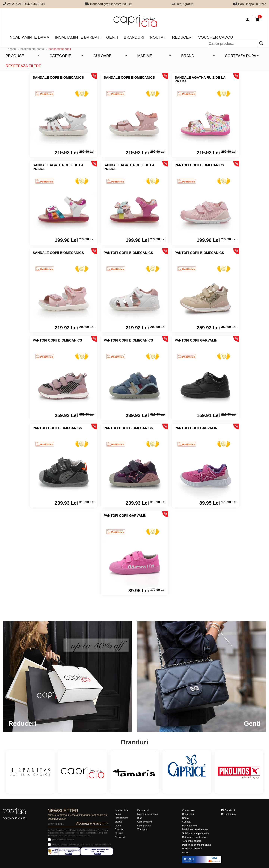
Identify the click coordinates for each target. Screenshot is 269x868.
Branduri (134, 37)
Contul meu (188, 810)
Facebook (228, 810)
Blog (140, 818)
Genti (112, 37)
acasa (12, 49)
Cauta (185, 818)
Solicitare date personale (195, 833)
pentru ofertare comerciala (63, 840)
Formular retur (190, 826)
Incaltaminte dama (29, 37)
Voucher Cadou (216, 37)
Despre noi (143, 810)
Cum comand (144, 822)
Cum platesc (144, 826)
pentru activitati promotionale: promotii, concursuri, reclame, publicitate (81, 844)
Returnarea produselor (194, 837)
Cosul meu (188, 814)
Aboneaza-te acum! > (92, 823)
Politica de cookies (192, 849)
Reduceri (182, 37)
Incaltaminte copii (59, 49)
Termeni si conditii (192, 841)
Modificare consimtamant (196, 829)
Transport (142, 829)
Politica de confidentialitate (197, 845)
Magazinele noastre (148, 814)
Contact (186, 822)
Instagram (228, 814)
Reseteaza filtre (23, 66)
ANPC (185, 852)
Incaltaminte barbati (78, 37)
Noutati (158, 37)
